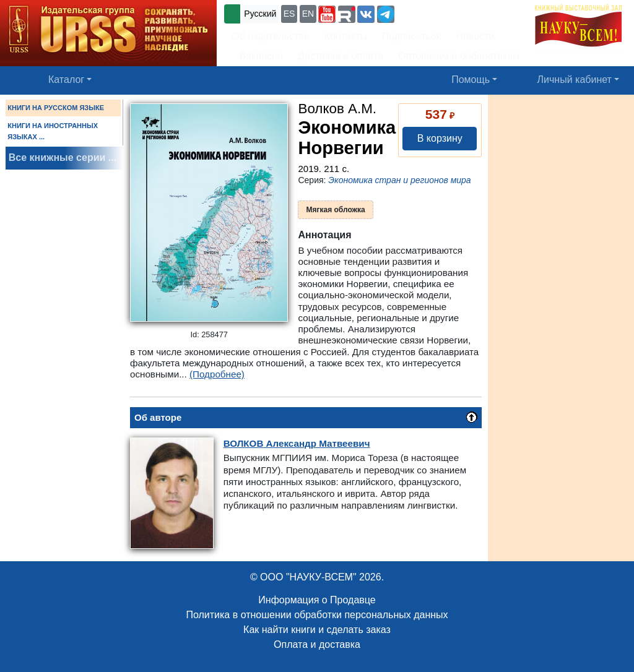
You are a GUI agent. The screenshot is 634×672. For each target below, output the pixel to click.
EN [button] (308, 14)
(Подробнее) (217, 374)
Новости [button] (475, 36)
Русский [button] (260, 14)
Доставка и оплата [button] (341, 56)
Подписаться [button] (412, 36)
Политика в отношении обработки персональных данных (317, 615)
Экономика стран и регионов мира (399, 180)
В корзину (440, 138)
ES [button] (289, 14)
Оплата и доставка (317, 644)
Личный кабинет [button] (575, 80)
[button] (327, 14)
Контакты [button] (346, 36)
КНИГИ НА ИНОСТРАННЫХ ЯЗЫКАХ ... (53, 131)
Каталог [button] (66, 80)
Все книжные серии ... (63, 157)
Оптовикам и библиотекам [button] (459, 56)
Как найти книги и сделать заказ (317, 630)
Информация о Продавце (317, 600)
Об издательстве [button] (271, 36)
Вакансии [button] (258, 56)
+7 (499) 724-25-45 (442, 13)
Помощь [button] (471, 80)
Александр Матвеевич (297, 443)
